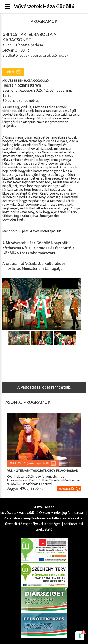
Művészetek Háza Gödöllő (44, 6)
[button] (77, 304)
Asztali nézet (44, 507)
